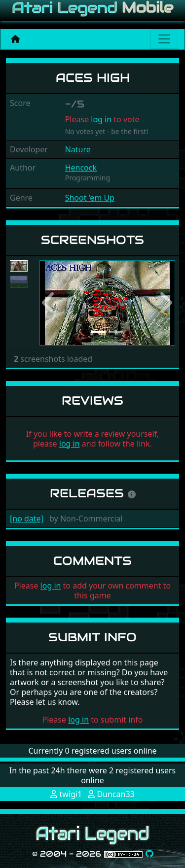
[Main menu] (164, 39)
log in (101, 119)
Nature (78, 149)
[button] (50, 303)
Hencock (81, 168)
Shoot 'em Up (90, 198)
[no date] (27, 519)
